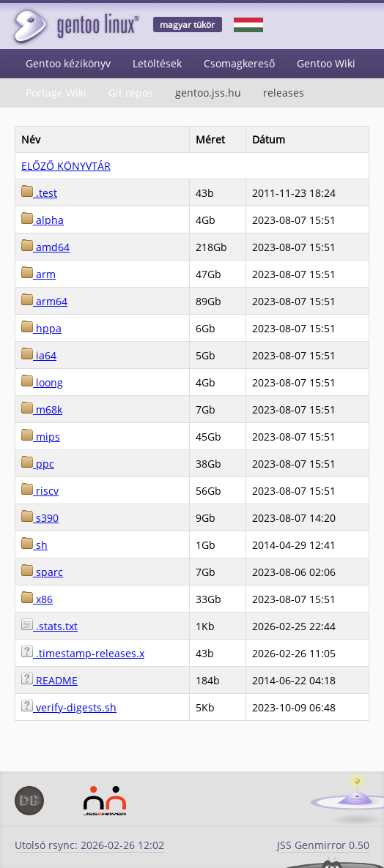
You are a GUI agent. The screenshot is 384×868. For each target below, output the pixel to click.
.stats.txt (49, 626)
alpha (43, 220)
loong (42, 382)
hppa (41, 328)
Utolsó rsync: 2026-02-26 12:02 (89, 845)
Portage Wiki (56, 93)
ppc (38, 464)
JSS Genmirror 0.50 (323, 845)
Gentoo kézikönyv (68, 63)
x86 (37, 599)
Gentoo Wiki (326, 63)
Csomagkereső (239, 63)
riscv (40, 491)
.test (39, 193)
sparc (42, 572)
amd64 (45, 247)
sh (34, 545)
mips (41, 437)
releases (284, 93)
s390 (40, 518)
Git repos (131, 93)
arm (38, 274)
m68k (42, 409)
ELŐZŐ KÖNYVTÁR (66, 166)
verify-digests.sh (69, 707)
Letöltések (157, 63)
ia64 (39, 355)
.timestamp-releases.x (83, 653)
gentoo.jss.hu (208, 93)
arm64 (44, 301)
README (49, 680)
